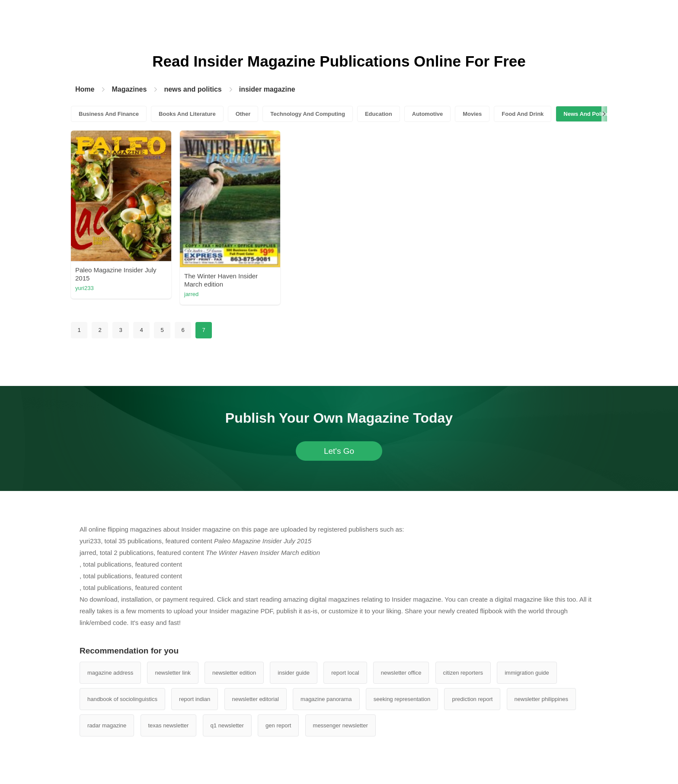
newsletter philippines (541, 699)
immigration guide (527, 673)
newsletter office (401, 673)
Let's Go (339, 451)
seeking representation (402, 699)
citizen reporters (463, 673)
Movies (472, 114)
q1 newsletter (227, 725)
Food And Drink (523, 114)
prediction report (472, 699)
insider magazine (267, 89)
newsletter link (173, 673)
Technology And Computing (308, 114)
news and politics (193, 89)
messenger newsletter (341, 725)
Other (243, 114)
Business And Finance (109, 114)
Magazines (129, 89)
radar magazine (107, 725)
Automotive (428, 114)
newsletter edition (234, 673)
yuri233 (85, 288)
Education (379, 114)
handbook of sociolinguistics (122, 699)
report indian (195, 699)
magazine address (110, 673)
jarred (191, 294)
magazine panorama (326, 699)
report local (345, 673)
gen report (278, 725)
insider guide (294, 673)
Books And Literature (187, 114)
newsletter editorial (256, 699)
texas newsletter (169, 725)
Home (85, 89)
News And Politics (588, 114)
